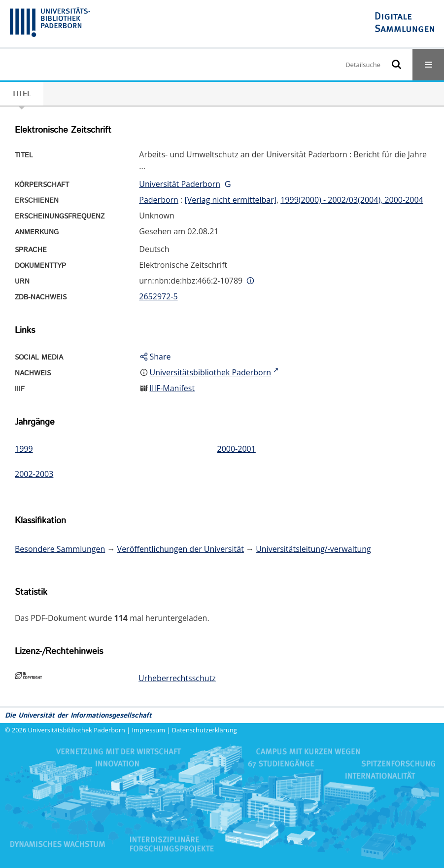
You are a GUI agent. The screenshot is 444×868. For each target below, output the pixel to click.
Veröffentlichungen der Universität (181, 549)
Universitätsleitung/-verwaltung (313, 549)
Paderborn (159, 200)
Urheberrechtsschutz (177, 678)
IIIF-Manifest (172, 388)
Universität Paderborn (180, 184)
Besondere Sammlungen (60, 549)
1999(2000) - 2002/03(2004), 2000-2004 (352, 200)
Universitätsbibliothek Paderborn (77, 730)
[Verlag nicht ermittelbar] (230, 200)
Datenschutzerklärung (205, 730)
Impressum (149, 730)
